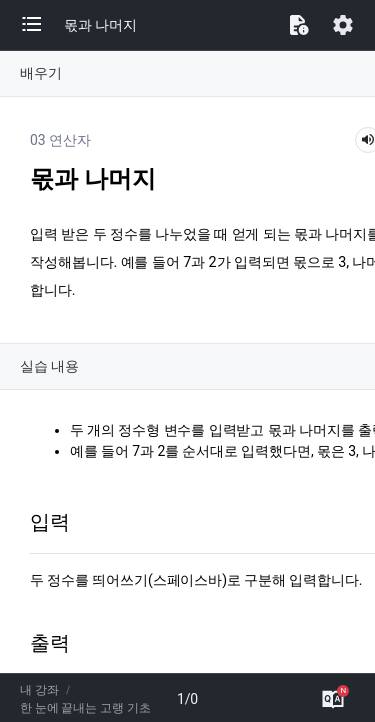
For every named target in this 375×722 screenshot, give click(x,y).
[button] (42, 25)
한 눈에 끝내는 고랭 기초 (85, 708)
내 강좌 (39, 690)
